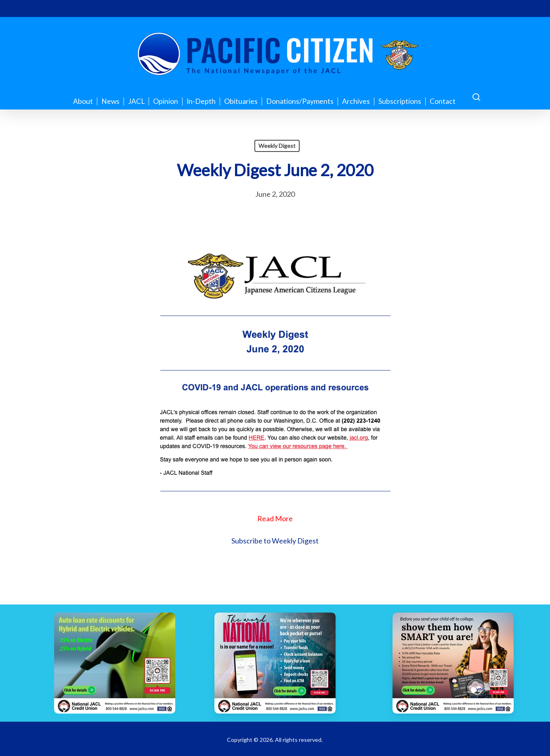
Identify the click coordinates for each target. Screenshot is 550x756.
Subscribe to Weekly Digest (275, 541)
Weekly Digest (277, 146)
